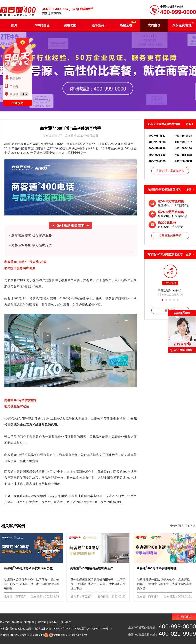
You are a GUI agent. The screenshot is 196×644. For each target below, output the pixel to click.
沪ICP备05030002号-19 (99, 629)
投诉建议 (66, 622)
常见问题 (29, 622)
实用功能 (17, 622)
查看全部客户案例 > (183, 526)
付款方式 (41, 622)
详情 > (190, 190)
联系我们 (54, 622)
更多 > (190, 124)
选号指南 (5, 622)
